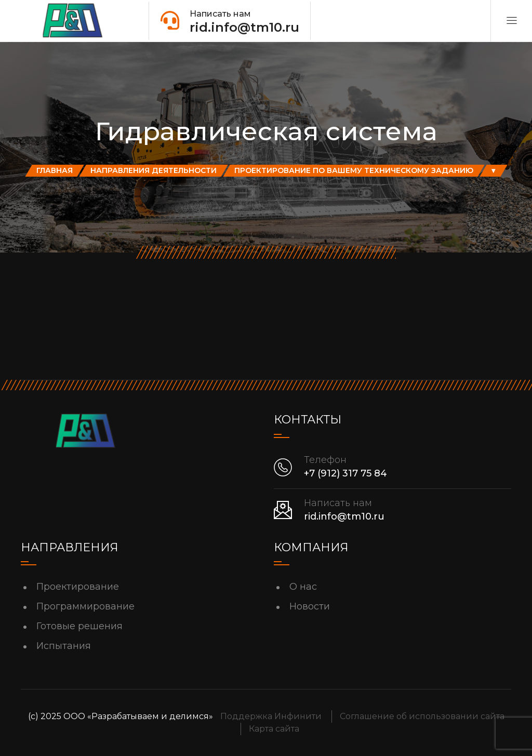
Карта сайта (274, 729)
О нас (303, 587)
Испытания (64, 646)
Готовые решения (79, 626)
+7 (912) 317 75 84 (345, 473)
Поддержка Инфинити (271, 716)
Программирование (85, 606)
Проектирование (78, 587)
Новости (310, 606)
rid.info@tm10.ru (344, 516)
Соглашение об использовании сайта (422, 716)
